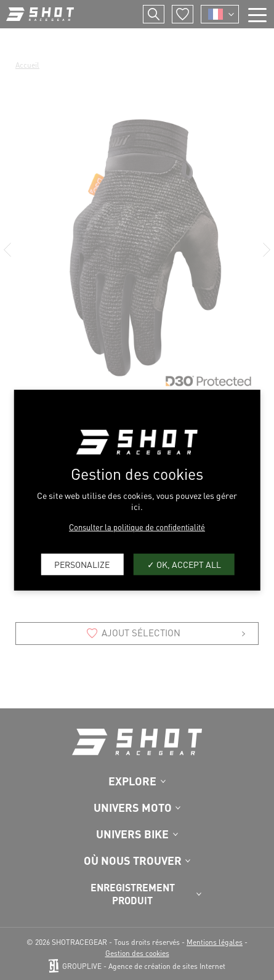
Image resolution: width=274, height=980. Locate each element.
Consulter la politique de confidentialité (137, 526)
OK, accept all (184, 564)
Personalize (82, 564)
